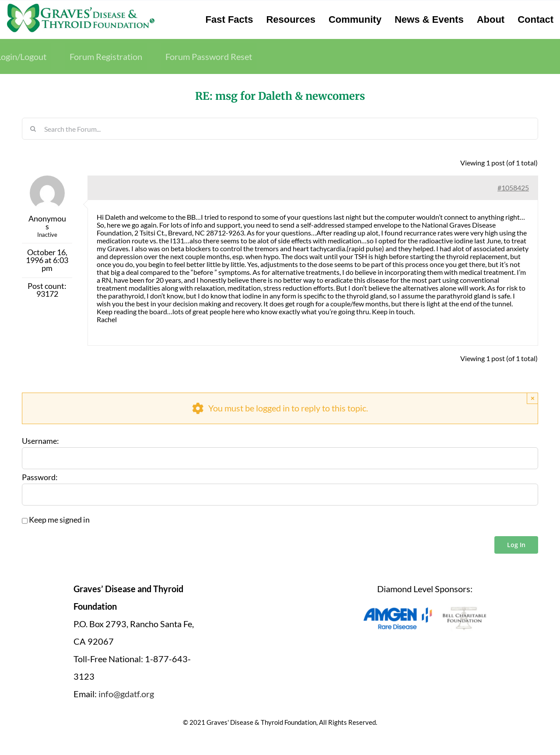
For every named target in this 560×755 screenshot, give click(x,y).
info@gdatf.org (126, 694)
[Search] (33, 129)
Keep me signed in (59, 520)
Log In (516, 545)
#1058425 (513, 188)
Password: (40, 478)
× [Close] (533, 398)
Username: (40, 441)
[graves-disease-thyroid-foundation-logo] (81, 7)
